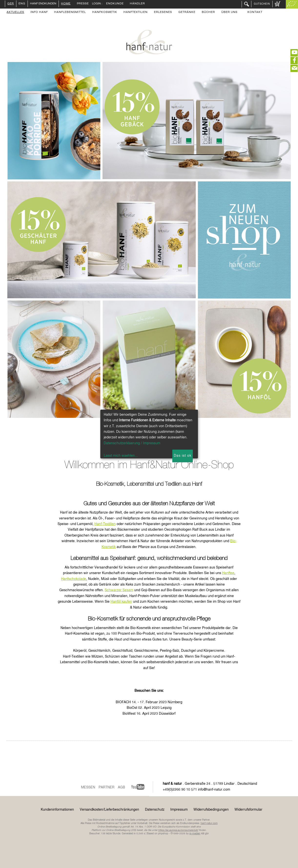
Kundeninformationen (57, 810)
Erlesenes (163, 12)
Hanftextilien (136, 12)
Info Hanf (39, 12)
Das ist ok (183, 456)
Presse (83, 4)
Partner (107, 787)
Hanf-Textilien (105, 524)
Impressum (179, 810)
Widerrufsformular (248, 810)
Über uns (229, 12)
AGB (122, 787)
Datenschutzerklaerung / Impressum (132, 443)
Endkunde (115, 4)
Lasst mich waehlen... (121, 456)
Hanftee (228, 573)
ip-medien (195, 834)
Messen (88, 787)
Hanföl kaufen (121, 602)
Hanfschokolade (74, 579)
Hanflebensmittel (70, 12)
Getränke (187, 12)
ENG (22, 4)
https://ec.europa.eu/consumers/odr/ (178, 830)
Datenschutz (155, 810)
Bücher (208, 12)
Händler (137, 4)
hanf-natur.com (209, 823)
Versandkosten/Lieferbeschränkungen (109, 810)
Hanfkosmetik (105, 12)
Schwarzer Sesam (119, 590)
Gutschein (262, 4)
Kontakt (255, 12)
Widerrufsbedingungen (211, 810)
